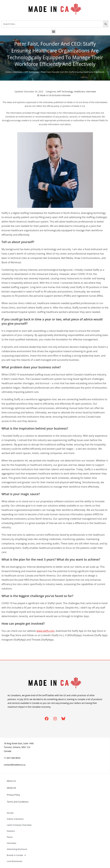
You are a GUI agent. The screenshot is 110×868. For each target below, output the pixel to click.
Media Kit (11, 788)
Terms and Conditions (18, 802)
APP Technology (32, 72)
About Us (11, 781)
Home (8, 72)
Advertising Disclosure (17, 849)
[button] (53, 31)
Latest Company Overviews (19, 825)
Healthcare (79, 92)
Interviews (18, 72)
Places (10, 837)
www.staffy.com (45, 631)
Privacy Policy (13, 795)
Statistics (11, 831)
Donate (10, 813)
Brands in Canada (16, 855)
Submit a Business (15, 819)
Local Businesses (15, 861)
